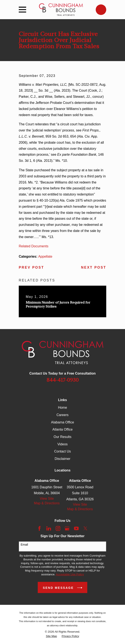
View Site (47, 499)
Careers (62, 415)
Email (24, 545)
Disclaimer (62, 459)
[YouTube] (76, 528)
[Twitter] (85, 528)
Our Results (62, 437)
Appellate (45, 256)
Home (62, 408)
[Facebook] (39, 528)
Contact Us (62, 451)
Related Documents (34, 246)
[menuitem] (52, 636)
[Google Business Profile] (67, 528)
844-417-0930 (63, 380)
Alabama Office (62, 422)
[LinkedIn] (49, 528)
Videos (62, 444)
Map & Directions (47, 503)
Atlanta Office (63, 429)
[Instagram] (58, 528)
